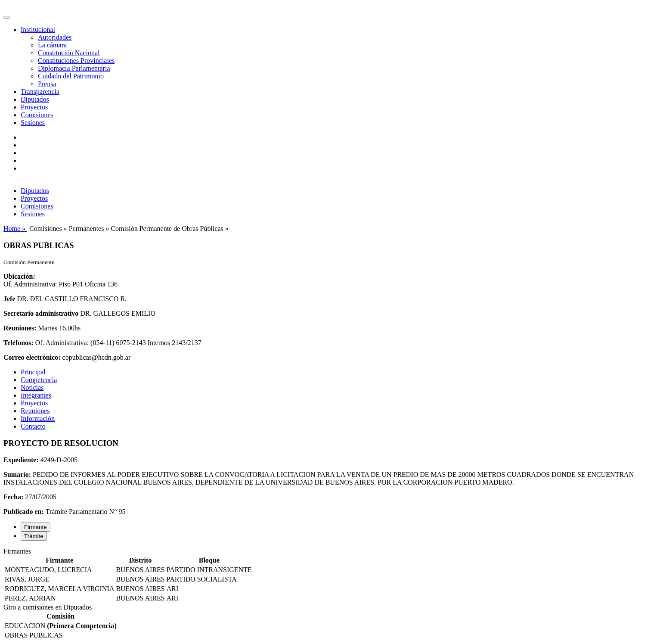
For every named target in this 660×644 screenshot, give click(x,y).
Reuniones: (20, 328)
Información (38, 418)
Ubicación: (19, 276)
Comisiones (37, 115)
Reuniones (35, 411)
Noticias (32, 387)
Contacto (33, 426)
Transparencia (40, 92)
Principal (33, 372)
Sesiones (33, 123)
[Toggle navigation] (7, 17)
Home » (15, 229)
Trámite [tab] (34, 536)
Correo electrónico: (32, 357)
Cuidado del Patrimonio (71, 76)
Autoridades (55, 37)
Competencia (39, 380)
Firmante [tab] (36, 527)
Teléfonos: (19, 343)
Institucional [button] (38, 30)
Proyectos (34, 107)
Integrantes (36, 395)
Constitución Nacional (69, 53)
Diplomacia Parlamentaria (74, 68)
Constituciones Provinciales (76, 61)
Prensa (47, 84)
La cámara (52, 45)
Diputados (35, 99)
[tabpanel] (330, 576)
